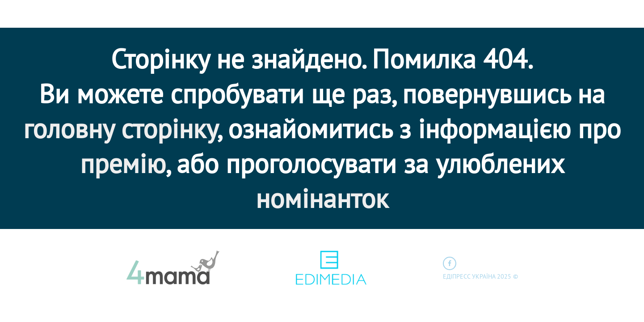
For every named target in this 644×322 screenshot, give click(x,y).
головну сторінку (120, 128)
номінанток (322, 198)
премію (123, 163)
